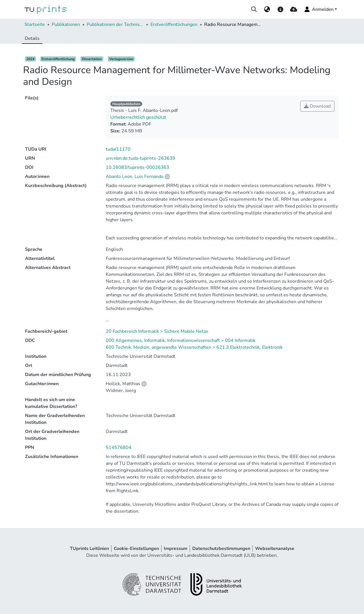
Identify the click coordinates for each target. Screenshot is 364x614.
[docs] (280, 9)
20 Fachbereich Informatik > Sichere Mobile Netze (157, 331)
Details (32, 38)
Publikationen (66, 24)
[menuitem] (267, 9)
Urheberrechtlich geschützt (138, 117)
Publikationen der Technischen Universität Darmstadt (115, 24)
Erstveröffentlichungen (174, 24)
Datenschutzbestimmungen (221, 549)
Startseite (35, 24)
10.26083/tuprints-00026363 (137, 167)
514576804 (119, 447)
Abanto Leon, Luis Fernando (135, 176)
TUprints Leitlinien (89, 549)
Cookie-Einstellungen (136, 549)
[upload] (294, 9)
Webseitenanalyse (275, 549)
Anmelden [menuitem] (319, 9)
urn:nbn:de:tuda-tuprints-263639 (140, 158)
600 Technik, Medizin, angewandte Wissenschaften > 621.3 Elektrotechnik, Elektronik (194, 347)
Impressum (176, 549)
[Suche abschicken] (254, 9)
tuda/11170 (118, 149)
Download (317, 106)
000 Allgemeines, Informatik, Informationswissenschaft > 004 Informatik (181, 340)
